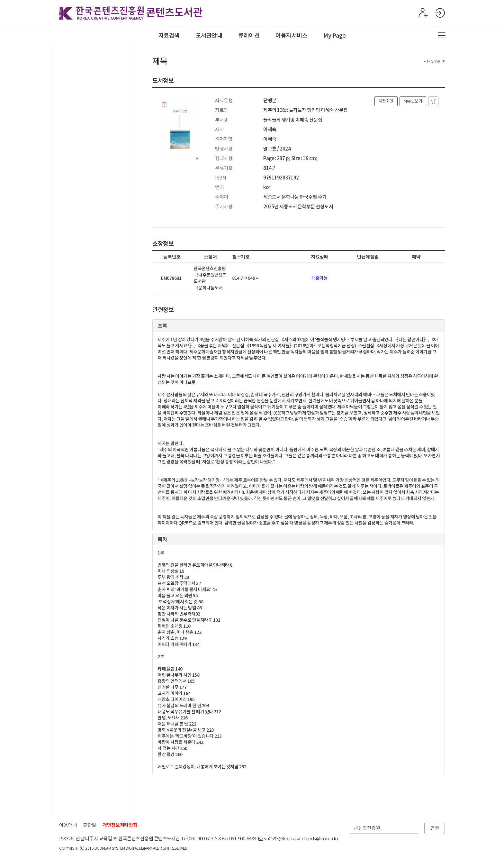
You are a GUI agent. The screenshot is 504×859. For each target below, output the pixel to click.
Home (434, 61)
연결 (435, 828)
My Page (335, 36)
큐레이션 (249, 36)
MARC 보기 (413, 101)
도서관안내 (209, 36)
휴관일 (90, 825)
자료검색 (169, 36)
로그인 (440, 13)
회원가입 (423, 13)
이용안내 (68, 825)
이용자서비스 (291, 36)
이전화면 (386, 101)
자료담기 (433, 101)
